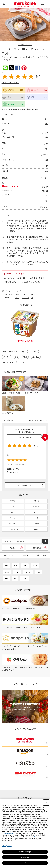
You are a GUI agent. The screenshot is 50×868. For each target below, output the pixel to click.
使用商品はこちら (25, 45)
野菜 (17, 297)
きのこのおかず (9, 352)
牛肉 (6, 566)
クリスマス (22, 362)
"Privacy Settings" (8, 833)
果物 (6, 579)
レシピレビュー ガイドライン (39, 420)
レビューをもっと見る (25, 485)
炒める (24, 294)
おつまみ (36, 357)
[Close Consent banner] (46, 802)
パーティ (6, 357)
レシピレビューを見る (10, 83)
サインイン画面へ (25, 437)
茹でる (33, 294)
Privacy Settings (25, 852)
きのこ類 (25, 297)
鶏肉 (25, 566)
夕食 (17, 357)
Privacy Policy (7, 846)
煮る (17, 294)
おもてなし (33, 352)
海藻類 (7, 572)
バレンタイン (8, 362)
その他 (24, 579)
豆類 (38, 572)
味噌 (22, 352)
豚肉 (16, 566)
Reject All (25, 857)
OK (25, 863)
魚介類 (35, 566)
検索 (4, 4)
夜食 (25, 357)
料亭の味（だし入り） (10, 186)
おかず (18, 291)
